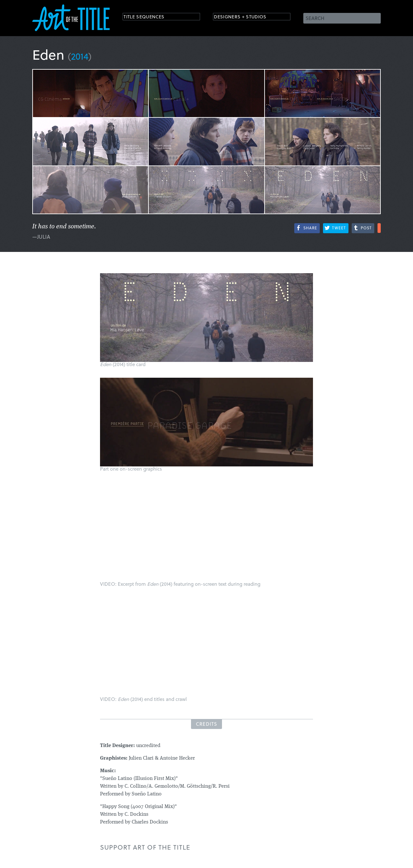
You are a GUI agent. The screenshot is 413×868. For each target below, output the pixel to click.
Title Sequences (150, 18)
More (379, 228)
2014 (80, 56)
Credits (206, 724)
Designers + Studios (247, 18)
